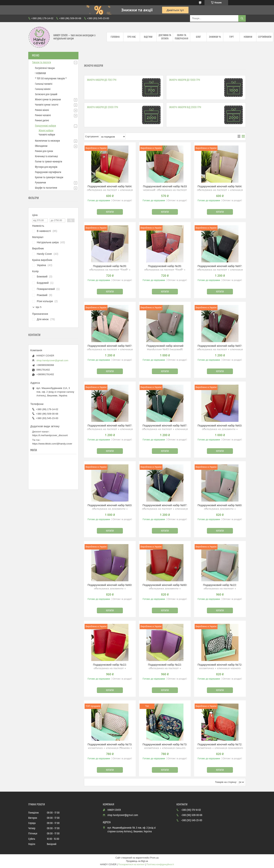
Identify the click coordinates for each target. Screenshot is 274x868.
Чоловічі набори (47, 135)
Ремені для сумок (44, 151)
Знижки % (215, 37)
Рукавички (40, 183)
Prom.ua (154, 858)
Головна (115, 37)
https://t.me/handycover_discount (50, 435)
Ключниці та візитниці (46, 156)
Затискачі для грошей (46, 94)
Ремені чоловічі (43, 115)
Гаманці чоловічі (44, 84)
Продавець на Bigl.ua (137, 861)
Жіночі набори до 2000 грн (103, 107)
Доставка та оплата (165, 37)
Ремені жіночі (42, 110)
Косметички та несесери (47, 141)
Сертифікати (265, 37)
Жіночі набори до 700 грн (102, 80)
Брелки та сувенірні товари (49, 177)
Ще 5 (39, 307)
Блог (198, 37)
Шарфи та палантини (46, 188)
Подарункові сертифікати (48, 172)
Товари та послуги (42, 62)
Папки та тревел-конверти (49, 162)
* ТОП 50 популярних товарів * (51, 79)
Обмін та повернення (182, 37)
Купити (110, 212)
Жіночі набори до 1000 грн (184, 80)
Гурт (231, 37)
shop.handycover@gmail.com (52, 360)
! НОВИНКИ (40, 73)
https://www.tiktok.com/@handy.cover (52, 444)
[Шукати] (242, 18)
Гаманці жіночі (43, 89)
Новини (248, 37)
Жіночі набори (46, 131)
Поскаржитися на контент (131, 864)
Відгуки (148, 37)
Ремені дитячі (42, 121)
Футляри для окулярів (46, 167)
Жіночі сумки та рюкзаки (48, 100)
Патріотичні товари (45, 68)
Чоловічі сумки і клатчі (47, 105)
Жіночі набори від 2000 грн (185, 107)
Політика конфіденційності (160, 864)
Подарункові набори (45, 126)
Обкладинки (41, 146)
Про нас (132, 37)
